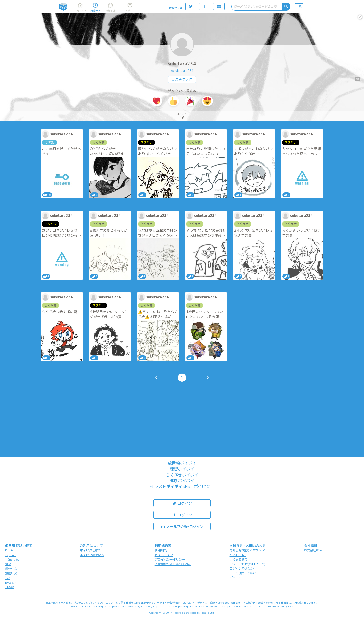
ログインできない (242, 569)
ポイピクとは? (90, 550)
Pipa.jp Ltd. (208, 613)
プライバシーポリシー (170, 559)
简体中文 (11, 569)
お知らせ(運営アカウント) (247, 550)
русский (11, 582)
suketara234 (182, 64)
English (10, 550)
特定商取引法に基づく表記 (173, 564)
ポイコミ (236, 578)
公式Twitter (238, 555)
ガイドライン (164, 555)
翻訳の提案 (24, 546)
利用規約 (161, 550)
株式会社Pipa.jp (315, 550)
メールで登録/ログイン (182, 526)
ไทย (8, 578)
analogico (191, 613)
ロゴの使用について (243, 573)
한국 (8, 564)
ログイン (182, 503)
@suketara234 (182, 71)
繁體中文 (11, 573)
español (11, 555)
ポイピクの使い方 (92, 555)
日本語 (10, 587)
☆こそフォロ (182, 80)
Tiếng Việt (12, 559)
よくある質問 (239, 559)
